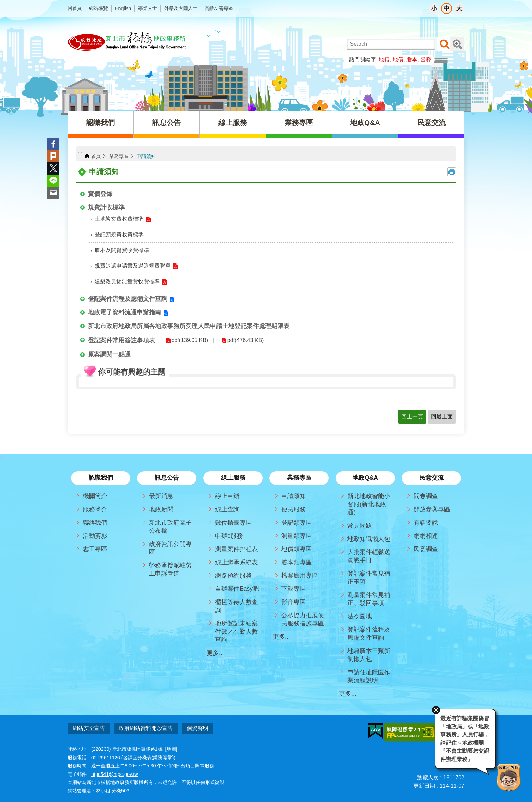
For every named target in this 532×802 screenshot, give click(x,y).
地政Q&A (365, 478)
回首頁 (75, 8)
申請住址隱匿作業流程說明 (369, 676)
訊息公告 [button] (167, 122)
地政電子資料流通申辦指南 (125, 312)
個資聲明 (197, 728)
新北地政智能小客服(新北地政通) (369, 504)
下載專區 (293, 589)
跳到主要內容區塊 (4, 4)
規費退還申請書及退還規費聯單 (133, 266)
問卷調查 (426, 496)
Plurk (53, 156)
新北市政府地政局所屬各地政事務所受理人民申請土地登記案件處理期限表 (189, 326)
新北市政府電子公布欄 (170, 527)
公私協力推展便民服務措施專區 (303, 619)
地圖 (171, 746)
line (53, 181)
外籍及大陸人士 (181, 8)
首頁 (96, 156)
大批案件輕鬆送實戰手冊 (369, 556)
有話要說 (426, 523)
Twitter (53, 168)
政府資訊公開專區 (170, 548)
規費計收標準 (106, 207)
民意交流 (432, 478)
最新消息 (161, 496)
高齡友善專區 (219, 8)
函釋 (426, 60)
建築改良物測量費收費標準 (127, 281)
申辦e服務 (229, 536)
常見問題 (360, 526)
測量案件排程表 (236, 549)
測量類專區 (297, 536)
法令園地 (360, 616)
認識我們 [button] (100, 122)
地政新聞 (161, 509)
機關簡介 (95, 496)
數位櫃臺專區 (233, 523)
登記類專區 (297, 523)
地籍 (384, 60)
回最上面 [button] (442, 416)
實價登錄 (100, 194)
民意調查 (426, 549)
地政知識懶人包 (369, 539)
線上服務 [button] (233, 122)
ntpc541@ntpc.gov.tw (115, 771)
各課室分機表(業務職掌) (149, 754)
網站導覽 (98, 8)
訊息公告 (167, 478)
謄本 (412, 60)
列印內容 (452, 172)
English (123, 8)
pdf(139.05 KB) (187, 340)
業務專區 (119, 156)
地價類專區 (297, 549)
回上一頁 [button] (412, 416)
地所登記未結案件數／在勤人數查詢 (236, 632)
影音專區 (293, 602)
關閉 (425, 701)
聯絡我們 (95, 523)
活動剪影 (95, 536)
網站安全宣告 (89, 728)
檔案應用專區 (300, 576)
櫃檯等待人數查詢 (236, 606)
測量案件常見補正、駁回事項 (369, 599)
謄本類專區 (297, 562)
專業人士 (148, 8)
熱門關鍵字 (362, 60)
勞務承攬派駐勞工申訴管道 (170, 569)
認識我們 (101, 478)
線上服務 (233, 478)
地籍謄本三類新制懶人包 (369, 655)
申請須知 (146, 156)
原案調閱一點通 (109, 354)
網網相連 (426, 536)
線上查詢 (227, 509)
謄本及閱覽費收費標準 (122, 250)
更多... (215, 653)
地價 (398, 60)
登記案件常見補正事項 (369, 578)
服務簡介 (95, 509)
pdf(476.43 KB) (237, 340)
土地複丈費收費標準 (119, 219)
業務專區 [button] (299, 122)
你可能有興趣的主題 (132, 372)
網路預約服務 (233, 576)
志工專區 (95, 549)
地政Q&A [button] (365, 122)
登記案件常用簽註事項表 (121, 340)
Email (53, 193)
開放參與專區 (432, 509)
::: (80, 151)
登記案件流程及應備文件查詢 (128, 299)
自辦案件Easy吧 (237, 589)
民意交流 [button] (432, 122)
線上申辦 (227, 496)
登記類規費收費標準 (119, 234)
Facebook (53, 144)
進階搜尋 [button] (457, 44)
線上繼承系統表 (236, 562)
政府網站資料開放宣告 (146, 728)
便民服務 (293, 509)
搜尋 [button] (444, 44)
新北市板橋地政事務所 (127, 41)
